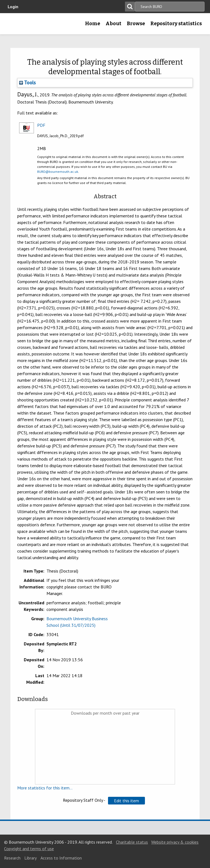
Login (13, 7)
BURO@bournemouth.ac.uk (58, 172)
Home (93, 24)
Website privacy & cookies (175, 842)
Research (12, 858)
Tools (27, 82)
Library (30, 858)
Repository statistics (176, 24)
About (113, 24)
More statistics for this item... (45, 788)
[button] (126, 801)
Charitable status (132, 842)
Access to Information (61, 858)
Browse (136, 24)
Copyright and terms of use (29, 849)
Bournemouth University (13, 25)
